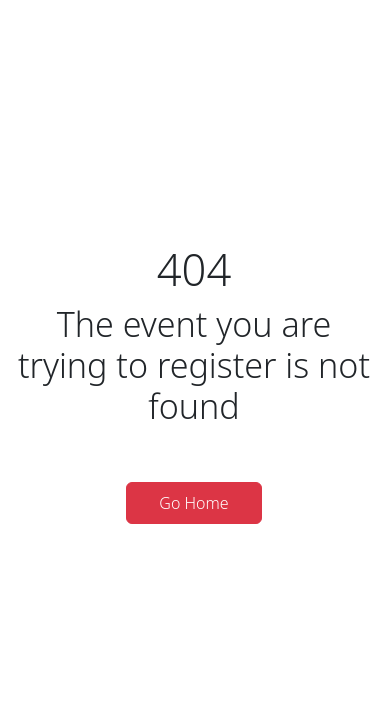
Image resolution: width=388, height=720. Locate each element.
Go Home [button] (193, 503)
